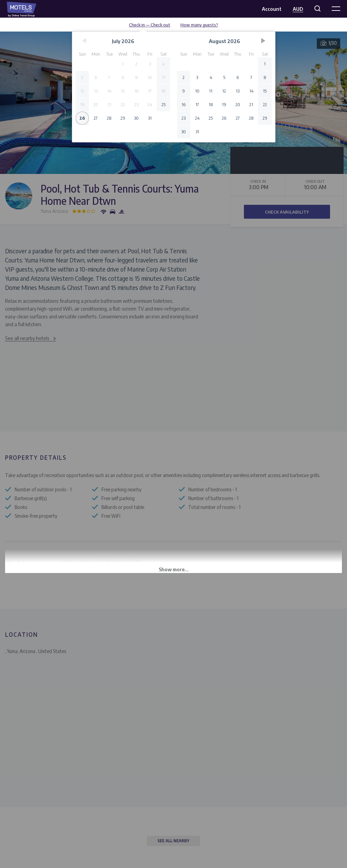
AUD (298, 9)
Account (272, 9)
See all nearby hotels (27, 338)
